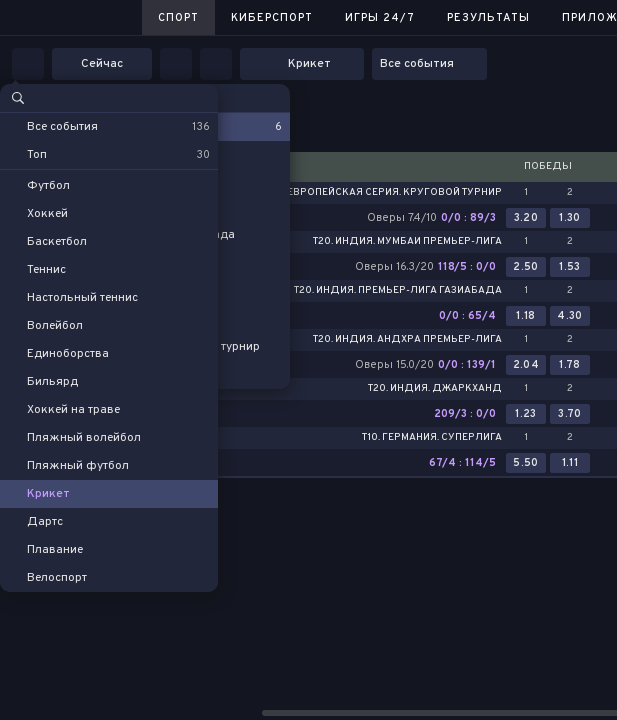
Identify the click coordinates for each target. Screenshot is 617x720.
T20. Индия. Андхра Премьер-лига (407, 340)
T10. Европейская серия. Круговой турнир (384, 193)
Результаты (488, 18)
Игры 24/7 (380, 18)
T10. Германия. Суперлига (432, 438)
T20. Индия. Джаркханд (435, 389)
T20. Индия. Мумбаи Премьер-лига (407, 242)
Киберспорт (272, 18)
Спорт (178, 18)
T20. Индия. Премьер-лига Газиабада (398, 291)
